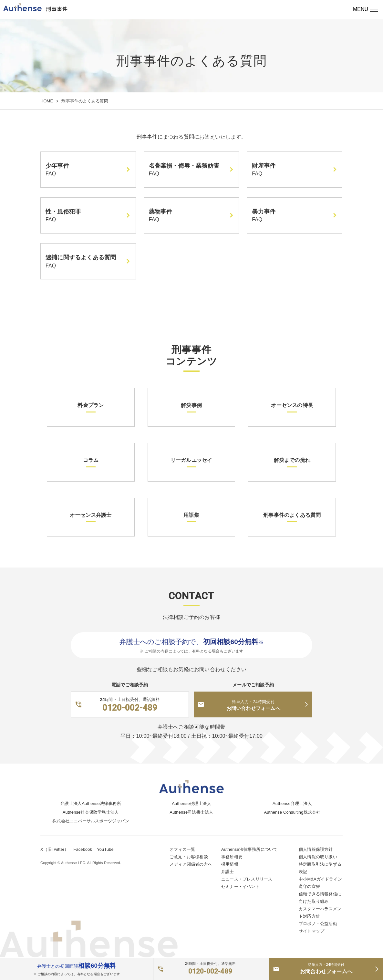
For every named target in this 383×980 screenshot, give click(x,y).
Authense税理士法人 (191, 803)
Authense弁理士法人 (292, 803)
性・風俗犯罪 (63, 212)
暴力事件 (264, 212)
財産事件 (264, 166)
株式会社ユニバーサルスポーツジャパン (91, 821)
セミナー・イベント (240, 886)
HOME (47, 101)
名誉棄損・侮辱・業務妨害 (184, 166)
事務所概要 (232, 857)
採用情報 (230, 864)
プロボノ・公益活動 (318, 924)
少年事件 (57, 166)
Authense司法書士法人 (192, 812)
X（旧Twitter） (54, 849)
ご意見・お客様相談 (189, 857)
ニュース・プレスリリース (247, 879)
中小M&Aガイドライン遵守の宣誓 (320, 883)
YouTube (105, 849)
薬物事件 (161, 212)
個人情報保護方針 (316, 849)
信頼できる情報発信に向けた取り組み (320, 898)
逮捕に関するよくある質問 (81, 257)
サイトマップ (311, 931)
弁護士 (228, 872)
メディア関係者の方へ (191, 864)
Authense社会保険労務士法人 (91, 812)
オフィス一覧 (182, 849)
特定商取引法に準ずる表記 (320, 868)
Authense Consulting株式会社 (292, 812)
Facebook (83, 849)
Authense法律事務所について (249, 849)
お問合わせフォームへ (326, 968)
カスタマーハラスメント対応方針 (320, 912)
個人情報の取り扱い (318, 857)
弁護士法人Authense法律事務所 (91, 803)
